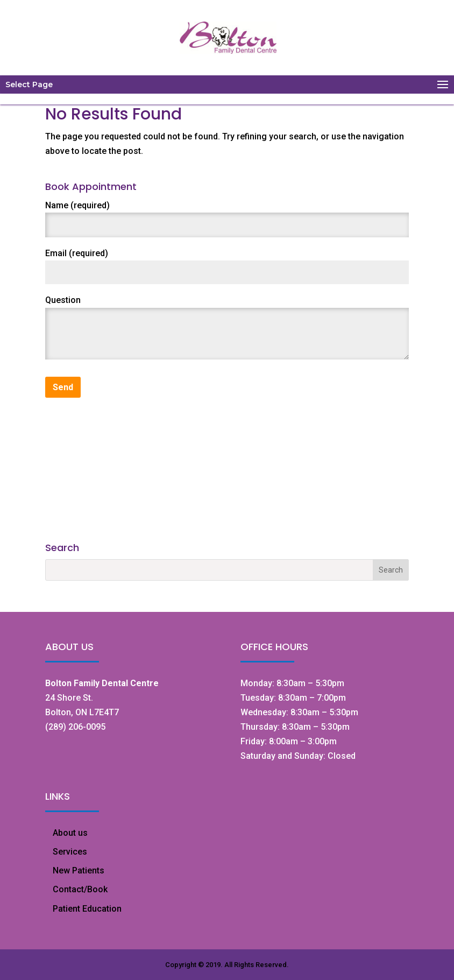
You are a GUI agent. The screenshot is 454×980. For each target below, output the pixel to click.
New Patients (79, 870)
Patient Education (87, 909)
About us (70, 833)
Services (70, 852)
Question (63, 300)
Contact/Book (80, 889)
